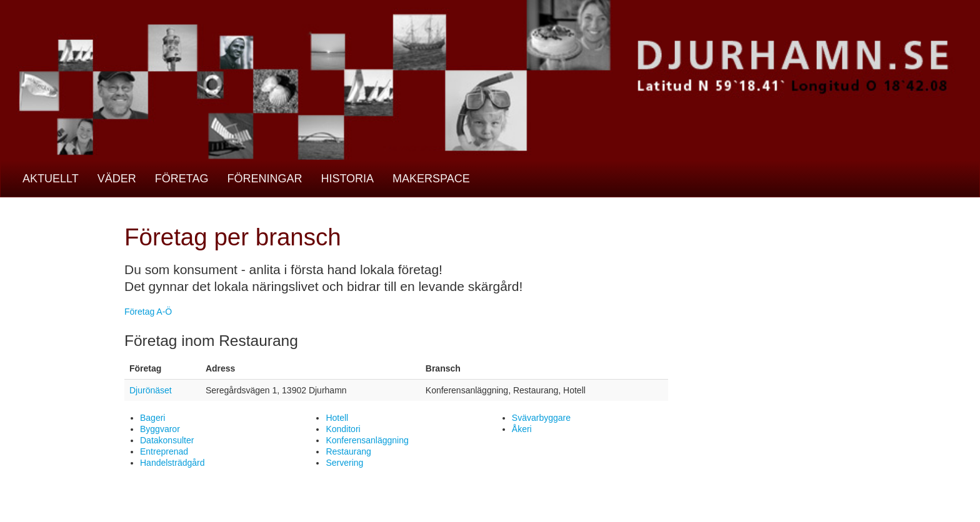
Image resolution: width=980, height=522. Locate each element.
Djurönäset (151, 390)
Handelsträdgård (172, 463)
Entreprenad (164, 451)
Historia (347, 179)
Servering (344, 463)
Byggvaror (160, 429)
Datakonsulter (167, 440)
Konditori (343, 429)
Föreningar (264, 179)
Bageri (152, 418)
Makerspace (431, 179)
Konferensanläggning (367, 440)
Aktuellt (51, 179)
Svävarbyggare (541, 418)
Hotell (337, 418)
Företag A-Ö (148, 312)
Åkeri (522, 429)
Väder (117, 179)
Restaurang (348, 451)
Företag (182, 179)
